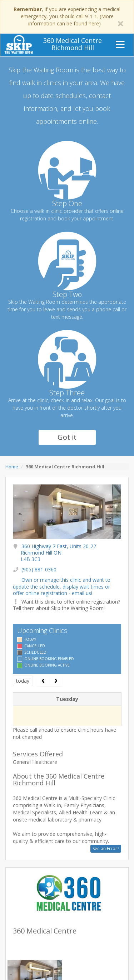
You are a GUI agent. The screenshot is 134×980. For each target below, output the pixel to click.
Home (12, 467)
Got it (67, 437)
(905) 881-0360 (39, 569)
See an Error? (106, 849)
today (23, 681)
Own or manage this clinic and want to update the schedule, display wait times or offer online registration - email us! (62, 586)
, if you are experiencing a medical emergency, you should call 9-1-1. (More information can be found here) (67, 16)
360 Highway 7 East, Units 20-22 (58, 553)
